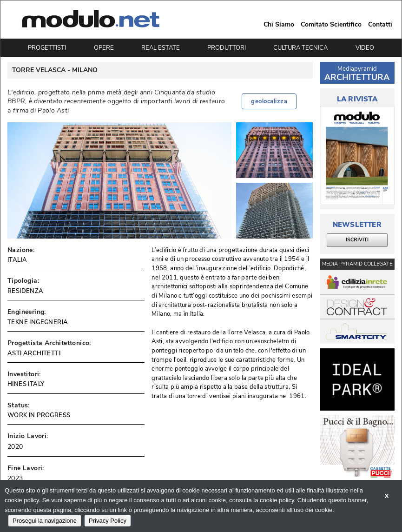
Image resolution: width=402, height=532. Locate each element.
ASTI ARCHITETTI (34, 353)
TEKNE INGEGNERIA (38, 322)
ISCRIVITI (357, 240)
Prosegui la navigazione (45, 521)
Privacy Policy (108, 521)
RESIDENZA (26, 291)
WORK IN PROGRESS (39, 415)
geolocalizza (269, 101)
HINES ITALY (26, 384)
